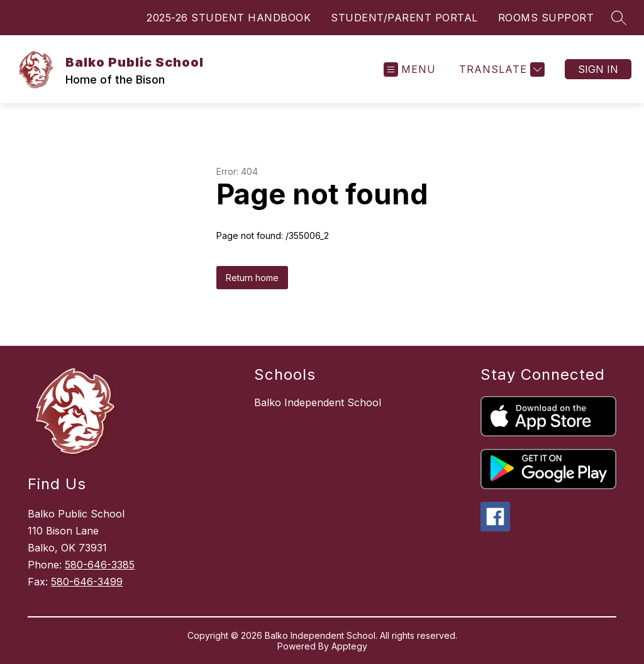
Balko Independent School (318, 402)
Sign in (598, 69)
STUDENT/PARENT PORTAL (404, 18)
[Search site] (619, 18)
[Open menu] (410, 69)
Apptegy (349, 646)
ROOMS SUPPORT (546, 18)
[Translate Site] (500, 69)
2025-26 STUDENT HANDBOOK (229, 18)
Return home (252, 278)
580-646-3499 (87, 582)
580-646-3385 (100, 565)
